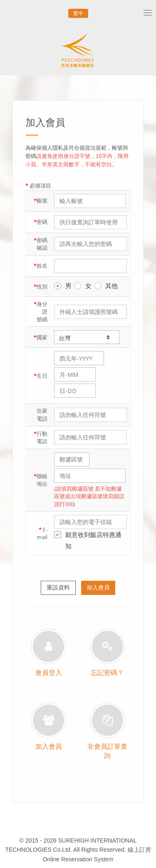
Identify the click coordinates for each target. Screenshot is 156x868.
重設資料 (58, 587)
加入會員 (98, 587)
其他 (106, 286)
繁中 (78, 13)
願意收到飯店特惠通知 (88, 540)
